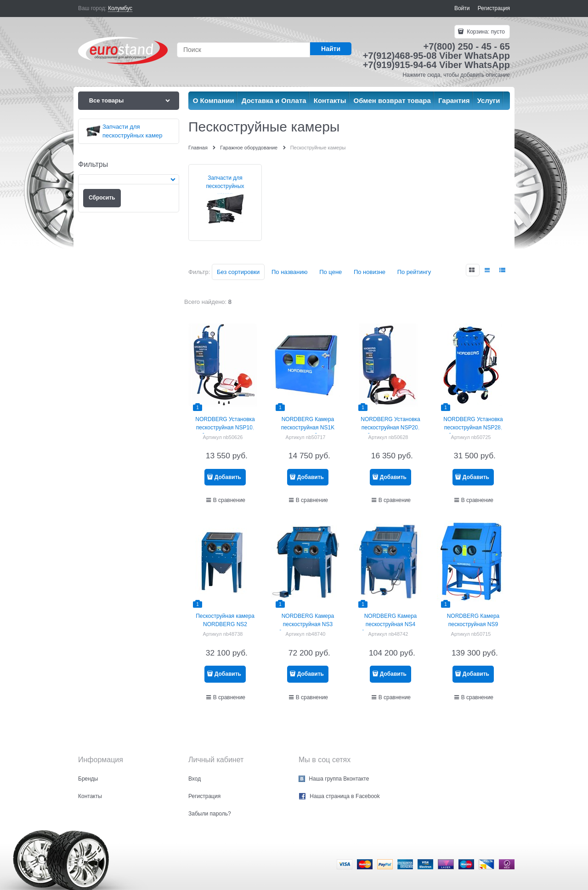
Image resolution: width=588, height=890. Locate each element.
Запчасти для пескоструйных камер (225, 186)
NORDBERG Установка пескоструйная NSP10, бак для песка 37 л (225, 428)
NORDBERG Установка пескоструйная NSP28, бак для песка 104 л (473, 428)
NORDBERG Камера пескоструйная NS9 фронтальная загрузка (473, 624)
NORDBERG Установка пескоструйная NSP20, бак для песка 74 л (390, 428)
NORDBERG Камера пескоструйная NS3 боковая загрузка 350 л (308, 624)
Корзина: (485, 32)
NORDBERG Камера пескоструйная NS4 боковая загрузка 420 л (391, 624)
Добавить (228, 477)
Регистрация (494, 8)
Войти (462, 8)
